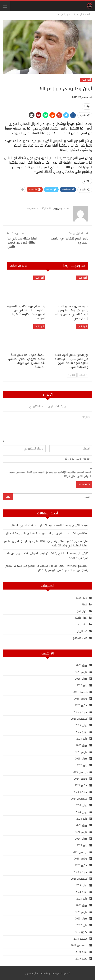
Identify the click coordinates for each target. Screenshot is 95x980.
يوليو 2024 (81, 804)
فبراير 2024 (81, 837)
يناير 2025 (82, 764)
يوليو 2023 (81, 884)
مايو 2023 (82, 897)
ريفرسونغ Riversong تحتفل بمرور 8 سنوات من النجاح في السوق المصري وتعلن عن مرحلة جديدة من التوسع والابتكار (46, 567)
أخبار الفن (86, 80)
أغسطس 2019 (79, 944)
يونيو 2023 (81, 890)
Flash (84, 603)
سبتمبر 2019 (81, 937)
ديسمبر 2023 (80, 851)
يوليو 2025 (81, 724)
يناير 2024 (82, 844)
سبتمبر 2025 (81, 711)
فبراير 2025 (81, 757)
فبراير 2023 (81, 917)
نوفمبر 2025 (81, 697)
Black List (82, 596)
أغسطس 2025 (79, 717)
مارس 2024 (81, 830)
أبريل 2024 (82, 824)
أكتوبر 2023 (81, 864)
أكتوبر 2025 (81, 704)
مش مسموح (80, 636)
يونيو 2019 (81, 957)
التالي (72, 374)
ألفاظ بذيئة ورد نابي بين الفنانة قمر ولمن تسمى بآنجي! (22, 241)
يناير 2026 (82, 684)
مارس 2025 (81, 751)
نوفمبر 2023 (81, 857)
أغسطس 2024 (79, 797)
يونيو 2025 (81, 730)
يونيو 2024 (81, 811)
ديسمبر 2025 (80, 690)
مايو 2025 (82, 737)
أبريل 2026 (82, 664)
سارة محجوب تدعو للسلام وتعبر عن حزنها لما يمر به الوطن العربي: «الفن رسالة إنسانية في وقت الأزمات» (46, 542)
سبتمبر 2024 (81, 790)
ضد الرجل (82, 630)
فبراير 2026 (81, 677)
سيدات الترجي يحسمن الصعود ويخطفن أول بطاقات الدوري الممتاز (50, 524)
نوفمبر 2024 (81, 777)
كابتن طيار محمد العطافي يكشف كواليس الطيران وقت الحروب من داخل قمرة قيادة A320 (46, 554)
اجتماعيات (82, 623)
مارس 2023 (81, 911)
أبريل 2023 (82, 904)
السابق (83, 374)
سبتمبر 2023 (81, 871)
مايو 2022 (82, 924)
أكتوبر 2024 (81, 784)
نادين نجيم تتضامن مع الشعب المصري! (70, 239)
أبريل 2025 (82, 744)
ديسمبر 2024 (80, 770)
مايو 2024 (82, 817)
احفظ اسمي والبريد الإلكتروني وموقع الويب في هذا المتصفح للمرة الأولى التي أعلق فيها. (50, 473)
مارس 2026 (81, 670)
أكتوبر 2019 (81, 930)
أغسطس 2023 (79, 877)
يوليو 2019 (81, 951)
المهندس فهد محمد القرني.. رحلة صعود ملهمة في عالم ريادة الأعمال (47, 532)
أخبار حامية (81, 616)
